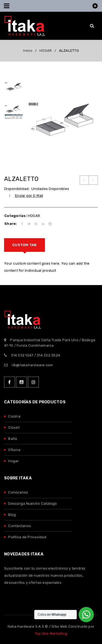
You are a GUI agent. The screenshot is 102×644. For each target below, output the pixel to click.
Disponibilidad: (17, 189)
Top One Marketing (51, 634)
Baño (13, 439)
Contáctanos (20, 526)
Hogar (13, 461)
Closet (14, 427)
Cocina (14, 416)
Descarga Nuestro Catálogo (33, 504)
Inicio (28, 51)
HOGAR (46, 51)
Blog (12, 515)
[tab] (24, 245)
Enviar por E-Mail (29, 196)
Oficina (14, 450)
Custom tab (24, 245)
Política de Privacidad (27, 537)
